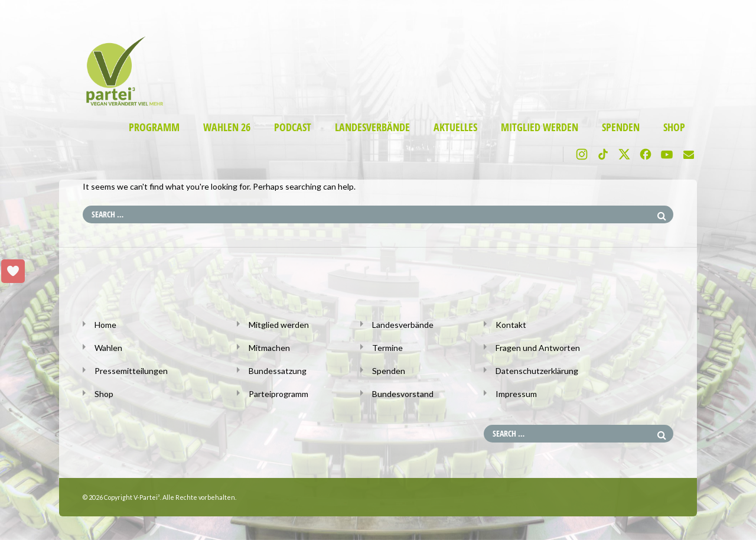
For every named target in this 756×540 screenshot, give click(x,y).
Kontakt (511, 325)
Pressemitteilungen (131, 371)
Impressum (516, 394)
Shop (674, 127)
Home (105, 325)
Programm (154, 127)
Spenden (621, 127)
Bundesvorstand (403, 394)
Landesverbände (372, 127)
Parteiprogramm (278, 394)
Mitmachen (269, 348)
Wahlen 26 (227, 127)
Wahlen (108, 348)
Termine (387, 348)
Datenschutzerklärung (537, 371)
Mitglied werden (540, 127)
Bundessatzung (278, 371)
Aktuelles (455, 127)
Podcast (293, 127)
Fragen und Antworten (538, 348)
